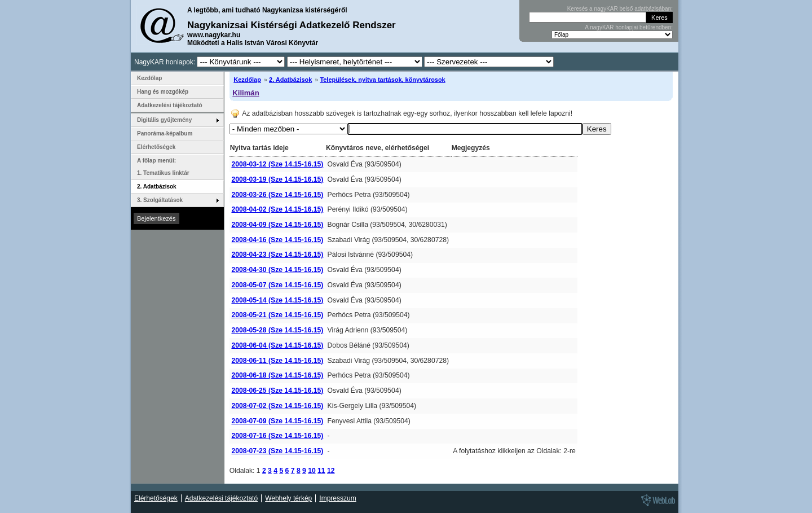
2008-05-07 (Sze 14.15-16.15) (277, 285)
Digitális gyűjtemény (164, 120)
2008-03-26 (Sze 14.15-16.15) (277, 195)
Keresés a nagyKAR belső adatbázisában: (620, 9)
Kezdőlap (247, 80)
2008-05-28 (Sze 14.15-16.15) (277, 330)
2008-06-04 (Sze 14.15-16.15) (277, 345)
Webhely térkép (288, 498)
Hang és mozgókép (163, 92)
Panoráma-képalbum (165, 133)
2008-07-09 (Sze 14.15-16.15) (277, 421)
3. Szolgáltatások (160, 200)
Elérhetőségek (156, 147)
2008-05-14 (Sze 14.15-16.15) (277, 300)
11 (321, 471)
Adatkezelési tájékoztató (170, 105)
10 (312, 471)
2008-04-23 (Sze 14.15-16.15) (277, 255)
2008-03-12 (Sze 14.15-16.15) (277, 164)
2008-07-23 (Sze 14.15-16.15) (277, 451)
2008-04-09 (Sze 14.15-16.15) (277, 225)
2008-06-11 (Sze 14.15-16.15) (277, 361)
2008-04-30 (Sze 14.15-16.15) (277, 270)
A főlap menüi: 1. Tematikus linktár (163, 167)
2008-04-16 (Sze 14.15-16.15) (277, 240)
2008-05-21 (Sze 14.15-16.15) (277, 315)
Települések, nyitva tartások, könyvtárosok (382, 80)
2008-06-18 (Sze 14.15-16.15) (277, 375)
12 (331, 471)
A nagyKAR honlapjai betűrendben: (629, 27)
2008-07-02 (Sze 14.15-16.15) (277, 406)
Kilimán (246, 93)
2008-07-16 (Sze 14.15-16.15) (277, 436)
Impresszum (337, 498)
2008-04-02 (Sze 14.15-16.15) (277, 209)
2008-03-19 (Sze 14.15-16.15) (277, 179)
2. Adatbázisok (290, 80)
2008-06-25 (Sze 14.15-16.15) (277, 391)
